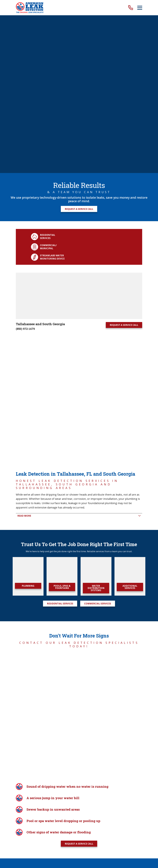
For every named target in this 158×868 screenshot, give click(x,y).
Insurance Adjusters (105, 557)
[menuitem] (66, 601)
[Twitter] (79, 581)
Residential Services (60, 320)
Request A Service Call (79, 51)
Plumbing (28, 302)
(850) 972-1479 (25, 171)
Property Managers (75, 557)
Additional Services (130, 303)
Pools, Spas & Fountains (62, 303)
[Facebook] (70, 581)
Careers (54, 557)
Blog (43, 557)
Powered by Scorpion (27, 610)
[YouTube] (88, 581)
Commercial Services (98, 320)
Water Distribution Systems (96, 305)
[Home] (30, 8)
